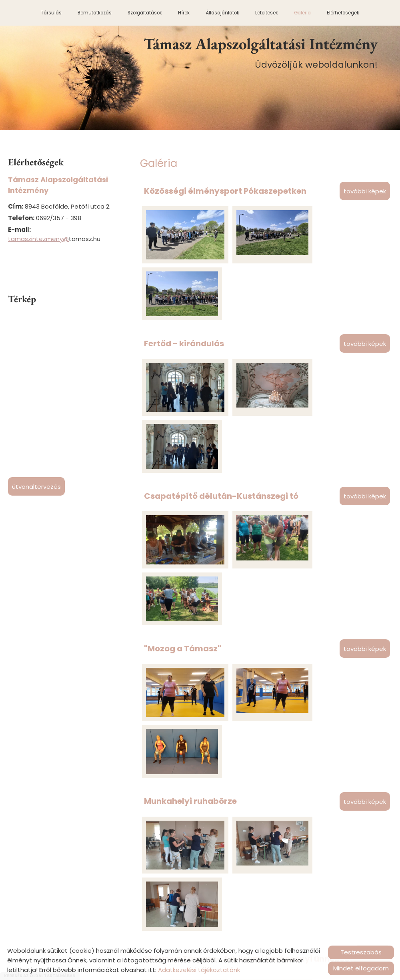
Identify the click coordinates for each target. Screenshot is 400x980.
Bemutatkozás (95, 13)
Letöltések (267, 13)
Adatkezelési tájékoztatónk (199, 970)
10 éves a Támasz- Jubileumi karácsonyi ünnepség (250, 653)
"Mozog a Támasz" (183, 465)
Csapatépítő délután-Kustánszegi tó (221, 374)
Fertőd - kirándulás (184, 282)
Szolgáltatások (145, 13)
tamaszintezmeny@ (38, 239)
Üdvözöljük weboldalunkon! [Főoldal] (262, 52)
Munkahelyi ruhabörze (190, 556)
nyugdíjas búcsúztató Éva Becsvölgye (223, 749)
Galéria (302, 13)
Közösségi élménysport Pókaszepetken (225, 191)
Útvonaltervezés (36, 487)
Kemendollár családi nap (196, 841)
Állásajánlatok (222, 13)
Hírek (184, 13)
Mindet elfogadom (361, 968)
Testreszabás (361, 952)
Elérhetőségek (343, 13)
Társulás (51, 13)
